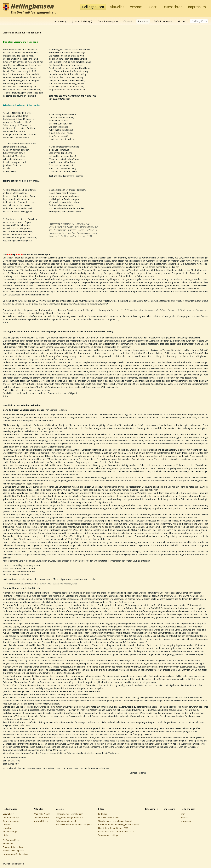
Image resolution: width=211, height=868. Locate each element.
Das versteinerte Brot (13, 847)
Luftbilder (103, 814)
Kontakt (185, 817)
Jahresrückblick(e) (82, 21)
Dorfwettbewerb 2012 (109, 817)
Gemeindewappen (108, 21)
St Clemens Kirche (12, 840)
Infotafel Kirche (41, 821)
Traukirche (8, 844)
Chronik (128, 21)
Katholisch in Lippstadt (14, 851)
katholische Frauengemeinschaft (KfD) (74, 824)
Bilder (152, 7)
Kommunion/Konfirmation (15, 854)
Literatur (143, 21)
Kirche (181, 21)
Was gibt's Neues (42, 814)
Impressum (197, 7)
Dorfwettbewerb (42, 817)
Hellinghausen (32, 6)
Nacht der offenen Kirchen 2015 (113, 828)
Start (183, 814)
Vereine (136, 7)
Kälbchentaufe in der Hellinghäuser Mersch (118, 824)
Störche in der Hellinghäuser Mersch (115, 821)
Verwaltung (60, 21)
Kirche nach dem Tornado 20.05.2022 (116, 832)
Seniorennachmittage (108, 835)
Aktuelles (117, 7)
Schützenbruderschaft (66, 821)
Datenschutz (172, 7)
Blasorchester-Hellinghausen (70, 814)
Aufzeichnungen (163, 21)
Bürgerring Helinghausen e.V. (70, 817)
